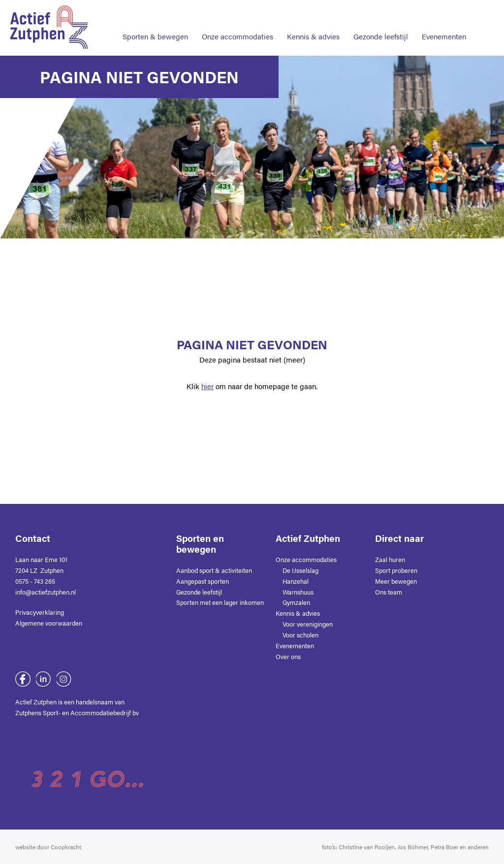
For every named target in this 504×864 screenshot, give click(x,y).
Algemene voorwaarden (49, 623)
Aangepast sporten (203, 581)
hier (207, 386)
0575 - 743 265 (35, 581)
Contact (318, 9)
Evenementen (444, 36)
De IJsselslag (300, 570)
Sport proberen (396, 570)
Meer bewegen (396, 581)
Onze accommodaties (237, 36)
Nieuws (273, 9)
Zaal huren (390, 559)
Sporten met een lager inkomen (220, 602)
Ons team (389, 592)
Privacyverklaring (40, 612)
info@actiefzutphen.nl (46, 592)
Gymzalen (296, 602)
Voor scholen (300, 635)
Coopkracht (66, 847)
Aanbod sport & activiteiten (214, 570)
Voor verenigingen (308, 624)
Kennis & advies (313, 36)
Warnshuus (298, 592)
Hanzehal (296, 581)
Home (181, 9)
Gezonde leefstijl (381, 36)
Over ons (225, 9)
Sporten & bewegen (155, 36)
